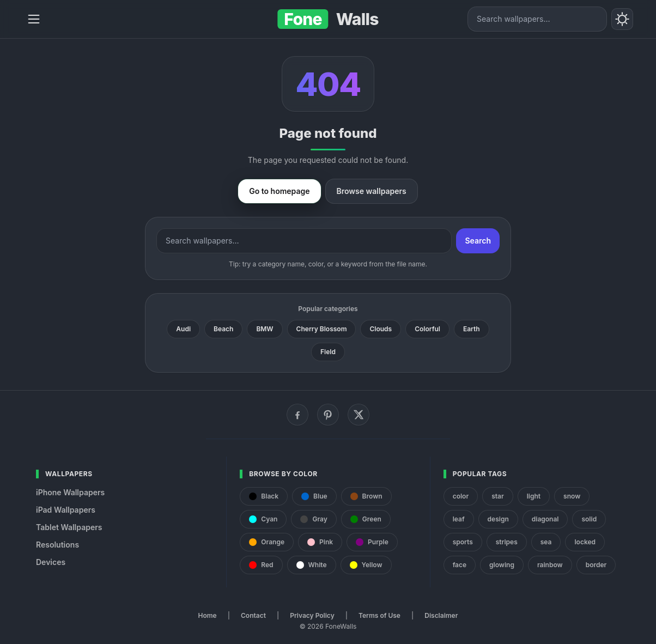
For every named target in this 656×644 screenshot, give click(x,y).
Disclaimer (441, 615)
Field (328, 352)
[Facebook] (297, 415)
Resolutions (57, 545)
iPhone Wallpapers (70, 492)
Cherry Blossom (322, 329)
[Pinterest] (328, 415)
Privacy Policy (312, 615)
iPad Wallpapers (66, 510)
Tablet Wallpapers (69, 527)
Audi (183, 329)
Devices (51, 562)
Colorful (427, 329)
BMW (265, 329)
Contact (253, 615)
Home (208, 615)
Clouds (381, 329)
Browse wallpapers (372, 191)
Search (478, 241)
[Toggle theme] (622, 19)
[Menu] (34, 19)
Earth (472, 329)
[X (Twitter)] (359, 415)
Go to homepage (279, 191)
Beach (223, 329)
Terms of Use (379, 615)
